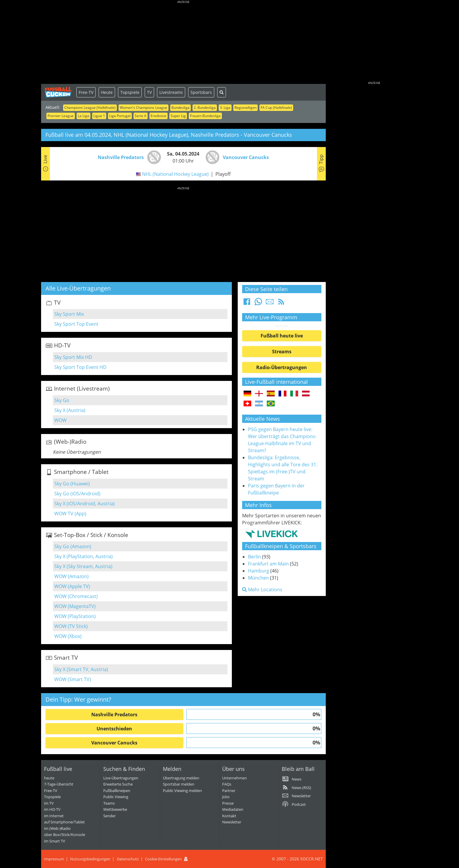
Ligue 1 (99, 116)
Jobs (226, 797)
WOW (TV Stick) (71, 626)
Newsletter (232, 822)
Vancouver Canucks (114, 743)
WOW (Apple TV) (72, 586)
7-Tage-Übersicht (59, 784)
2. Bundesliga (205, 108)
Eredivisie (158, 116)
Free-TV (86, 92)
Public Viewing (116, 797)
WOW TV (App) (70, 514)
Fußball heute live (282, 336)
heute (49, 778)
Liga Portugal (120, 116)
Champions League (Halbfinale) (90, 108)
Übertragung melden (181, 778)
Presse (228, 803)
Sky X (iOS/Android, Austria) (85, 504)
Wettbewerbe (115, 809)
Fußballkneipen (117, 791)
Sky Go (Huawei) (72, 484)
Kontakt (229, 816)
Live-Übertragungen (121, 778)
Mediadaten (233, 809)
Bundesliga (180, 108)
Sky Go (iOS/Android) (77, 494)
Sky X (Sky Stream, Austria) (83, 566)
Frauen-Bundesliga (205, 116)
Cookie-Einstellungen (163, 859)
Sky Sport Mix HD (73, 357)
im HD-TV (52, 809)
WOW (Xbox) (68, 636)
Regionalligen (245, 108)
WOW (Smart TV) (73, 679)
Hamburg (259, 571)
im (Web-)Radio (57, 828)
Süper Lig (178, 116)
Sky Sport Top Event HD (80, 367)
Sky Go (62, 400)
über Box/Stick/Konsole (65, 835)
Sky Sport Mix (69, 314)
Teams (109, 803)
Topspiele (130, 92)
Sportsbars (201, 92)
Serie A (141, 116)
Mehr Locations (262, 590)
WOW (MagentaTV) (75, 606)
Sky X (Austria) (70, 410)
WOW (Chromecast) (76, 596)
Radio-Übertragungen (282, 367)
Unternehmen (234, 778)
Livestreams (171, 92)
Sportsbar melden (179, 784)
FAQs (227, 784)
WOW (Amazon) (71, 576)
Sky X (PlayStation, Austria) (83, 556)
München (258, 578)
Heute (107, 92)
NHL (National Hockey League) (175, 174)
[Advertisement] (183, 43)
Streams (282, 352)
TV (149, 92)
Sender (109, 816)
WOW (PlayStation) (75, 616)
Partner (229, 791)
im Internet (54, 816)
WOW (60, 420)
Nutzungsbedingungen (90, 859)
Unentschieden (114, 729)
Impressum (54, 859)
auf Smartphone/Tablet (64, 822)
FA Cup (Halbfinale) (276, 108)
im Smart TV (55, 841)
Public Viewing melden (182, 791)
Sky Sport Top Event (76, 324)
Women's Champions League (144, 108)
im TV (49, 803)
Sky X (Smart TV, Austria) (81, 669)
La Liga (83, 116)
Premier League (61, 116)
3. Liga (225, 108)
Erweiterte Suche (118, 784)
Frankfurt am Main (268, 564)
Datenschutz (128, 859)
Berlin (254, 557)
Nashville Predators (114, 715)
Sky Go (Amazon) (73, 546)
